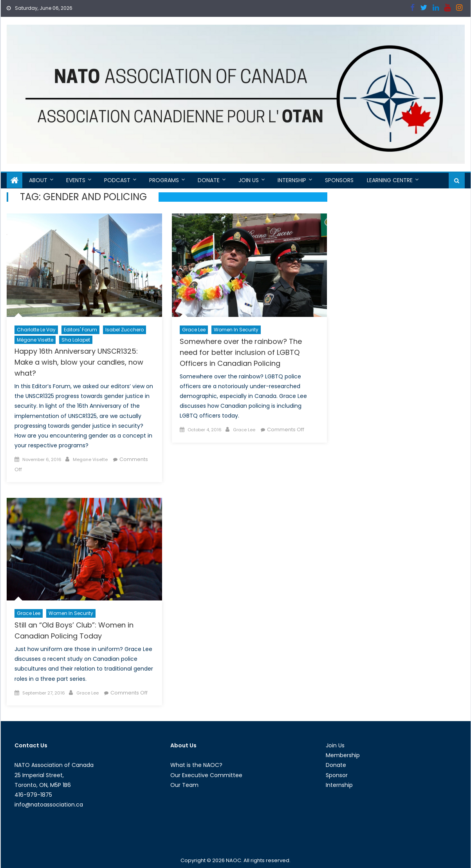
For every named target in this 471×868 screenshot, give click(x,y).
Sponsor (337, 775)
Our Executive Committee (206, 775)
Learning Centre (390, 180)
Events (76, 180)
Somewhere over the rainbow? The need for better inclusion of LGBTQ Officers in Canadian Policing (241, 352)
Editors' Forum (80, 330)
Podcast (117, 180)
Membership (343, 755)
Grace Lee (194, 330)
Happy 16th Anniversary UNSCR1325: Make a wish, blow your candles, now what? (79, 362)
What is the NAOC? (196, 765)
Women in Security (236, 330)
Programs (164, 180)
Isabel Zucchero (125, 330)
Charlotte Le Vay (36, 330)
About (38, 180)
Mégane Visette (35, 340)
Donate (209, 180)
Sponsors (339, 180)
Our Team (184, 785)
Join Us (249, 180)
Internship (292, 180)
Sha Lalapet (76, 340)
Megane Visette (90, 459)
